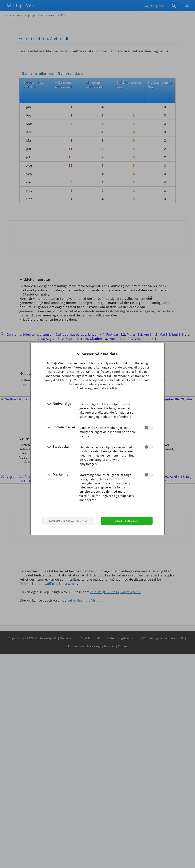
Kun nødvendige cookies (68, 521)
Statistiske (61, 447)
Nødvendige (62, 404)
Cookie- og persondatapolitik (97, 388)
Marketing (60, 474)
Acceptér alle (127, 521)
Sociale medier (64, 427)
